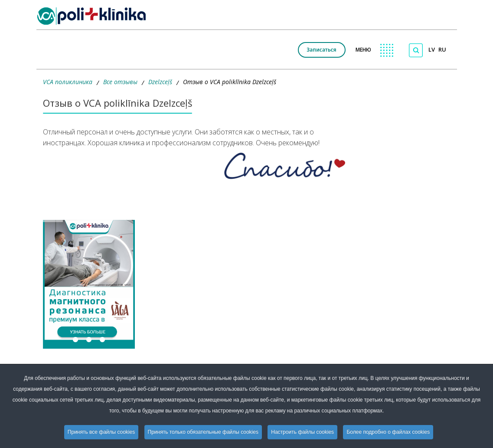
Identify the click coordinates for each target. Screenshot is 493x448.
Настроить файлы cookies (302, 432)
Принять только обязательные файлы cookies (203, 432)
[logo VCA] (94, 16)
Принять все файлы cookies (101, 432)
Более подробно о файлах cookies (388, 432)
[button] (89, 284)
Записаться (321, 50)
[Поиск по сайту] (416, 50)
